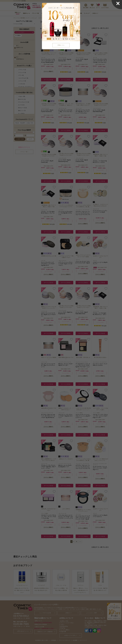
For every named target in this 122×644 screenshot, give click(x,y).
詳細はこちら (61, 45)
